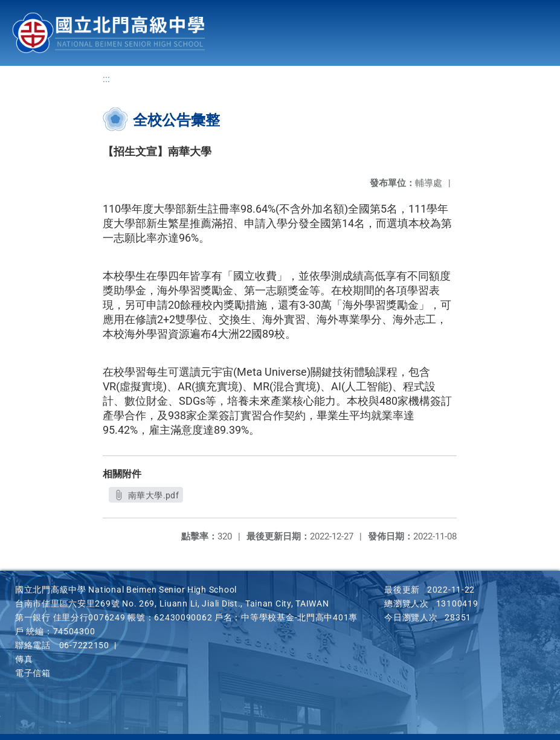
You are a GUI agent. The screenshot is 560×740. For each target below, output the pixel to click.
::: (106, 79)
